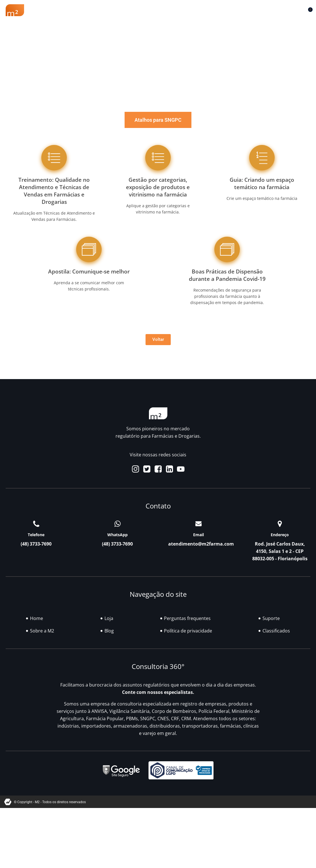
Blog (190, 8)
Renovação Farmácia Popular (106, 8)
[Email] (198, 524)
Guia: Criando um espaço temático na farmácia (262, 183)
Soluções (161, 8)
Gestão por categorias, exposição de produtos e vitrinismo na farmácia (158, 187)
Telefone (36, 535)
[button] (294, 9)
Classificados (222, 8)
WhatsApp (118, 535)
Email (198, 535)
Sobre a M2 (49, 8)
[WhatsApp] (118, 524)
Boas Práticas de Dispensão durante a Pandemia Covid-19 (227, 275)
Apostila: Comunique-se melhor (89, 271)
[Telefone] (36, 524)
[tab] (158, 120)
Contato (56, 17)
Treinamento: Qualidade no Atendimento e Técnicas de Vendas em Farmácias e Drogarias (54, 191)
